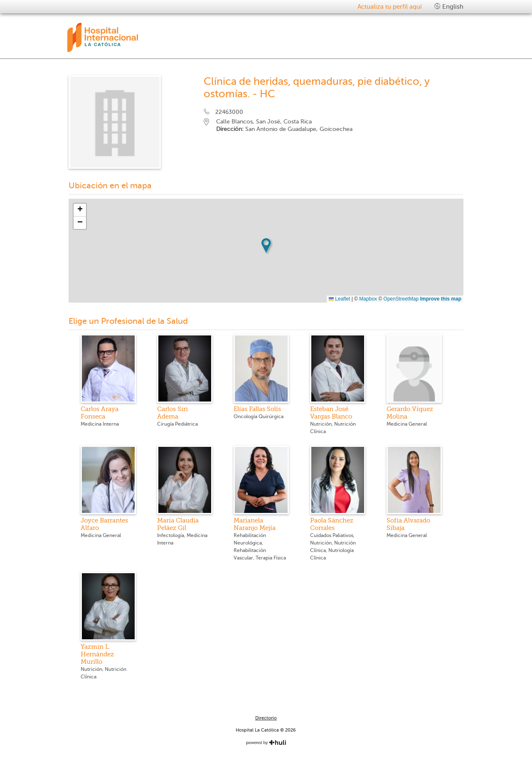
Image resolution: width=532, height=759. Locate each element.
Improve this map (441, 299)
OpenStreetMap (401, 299)
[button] (266, 246)
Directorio (266, 718)
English (449, 6)
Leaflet (339, 299)
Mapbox (368, 299)
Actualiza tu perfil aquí (390, 7)
